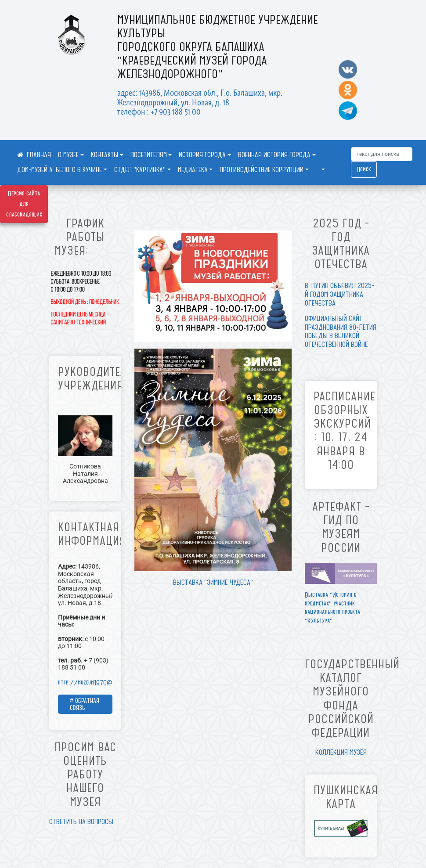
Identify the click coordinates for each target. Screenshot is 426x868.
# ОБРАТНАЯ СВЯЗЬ (85, 704)
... (318, 170)
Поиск (364, 169)
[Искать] (382, 154)
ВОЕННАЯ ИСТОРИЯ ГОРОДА (274, 155)
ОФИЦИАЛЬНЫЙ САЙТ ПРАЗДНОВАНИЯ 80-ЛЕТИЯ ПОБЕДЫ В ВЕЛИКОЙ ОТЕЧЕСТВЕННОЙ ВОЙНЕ (341, 331)
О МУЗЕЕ (68, 155)
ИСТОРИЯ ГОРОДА (202, 155)
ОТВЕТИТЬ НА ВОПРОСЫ (81, 821)
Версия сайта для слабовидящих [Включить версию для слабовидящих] (24, 204)
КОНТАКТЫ (105, 155)
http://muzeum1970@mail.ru (93, 683)
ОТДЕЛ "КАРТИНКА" (140, 170)
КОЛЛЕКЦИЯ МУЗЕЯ (341, 752)
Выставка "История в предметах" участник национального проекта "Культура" (332, 608)
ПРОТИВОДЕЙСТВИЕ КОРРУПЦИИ (262, 170)
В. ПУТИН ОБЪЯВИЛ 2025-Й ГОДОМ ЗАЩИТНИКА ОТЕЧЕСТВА (339, 294)
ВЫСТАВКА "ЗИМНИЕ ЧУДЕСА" (213, 582)
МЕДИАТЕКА (193, 170)
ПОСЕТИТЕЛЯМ (149, 155)
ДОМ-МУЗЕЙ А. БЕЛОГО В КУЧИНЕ (60, 170)
